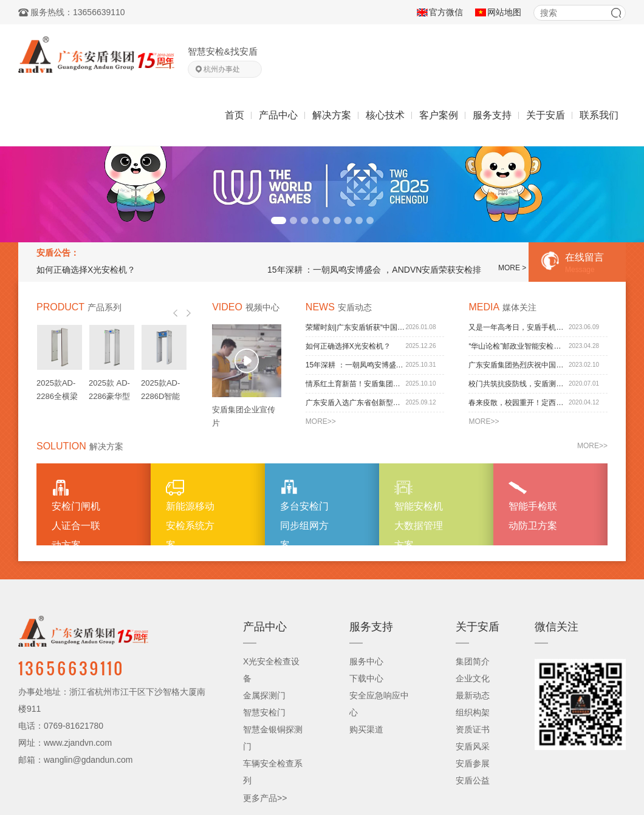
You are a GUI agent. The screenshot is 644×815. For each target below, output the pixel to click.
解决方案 (332, 115)
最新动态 (473, 695)
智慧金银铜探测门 (273, 738)
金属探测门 (264, 695)
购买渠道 (366, 729)
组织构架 (473, 712)
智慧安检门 (264, 712)
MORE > (512, 268)
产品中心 (278, 115)
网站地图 (504, 12)
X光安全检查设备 (271, 670)
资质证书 (473, 729)
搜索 (616, 13)
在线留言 (583, 264)
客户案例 (439, 115)
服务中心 (366, 661)
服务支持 (492, 115)
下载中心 (366, 678)
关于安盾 (546, 115)
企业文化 (473, 678)
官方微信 (446, 12)
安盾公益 (473, 780)
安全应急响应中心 (379, 704)
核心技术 (385, 115)
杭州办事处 (222, 69)
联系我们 (599, 115)
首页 (235, 115)
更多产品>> (265, 798)
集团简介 (473, 661)
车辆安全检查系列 (273, 772)
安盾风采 (473, 746)
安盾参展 (473, 763)
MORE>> (321, 421)
